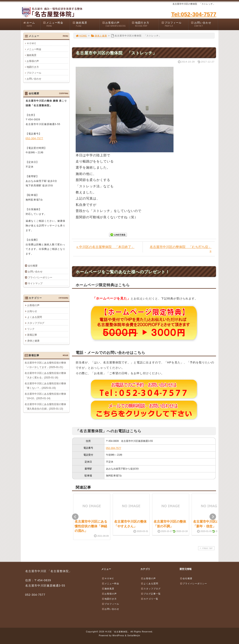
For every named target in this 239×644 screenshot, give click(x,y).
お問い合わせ (204, 24)
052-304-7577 (114, 448)
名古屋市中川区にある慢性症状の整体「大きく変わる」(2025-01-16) (45, 375)
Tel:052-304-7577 (194, 14)
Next (213, 517)
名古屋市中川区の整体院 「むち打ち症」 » (181, 249)
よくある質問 (35, 317)
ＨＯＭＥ (32, 43)
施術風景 (86, 24)
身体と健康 (99, 36)
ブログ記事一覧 (151, 594)
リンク (31, 329)
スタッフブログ (36, 323)
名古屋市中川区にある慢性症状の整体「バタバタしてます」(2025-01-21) (45, 365)
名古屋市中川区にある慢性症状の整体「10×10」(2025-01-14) (45, 396)
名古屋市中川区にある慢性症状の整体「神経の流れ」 (91, 526)
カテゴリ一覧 (150, 599)
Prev (75, 517)
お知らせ (32, 311)
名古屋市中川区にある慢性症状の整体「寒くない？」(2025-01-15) (45, 386)
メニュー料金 (57, 24)
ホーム (32, 24)
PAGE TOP (206, 548)
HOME (81, 36)
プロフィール (175, 24)
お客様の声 (116, 24)
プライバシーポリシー (40, 278)
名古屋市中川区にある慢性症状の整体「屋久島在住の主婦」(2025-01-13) (45, 406)
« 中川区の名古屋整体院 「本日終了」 (105, 247)
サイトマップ (35, 283)
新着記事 (32, 335)
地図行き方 (145, 24)
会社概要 (33, 266)
